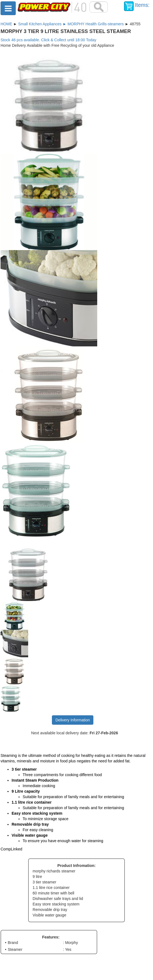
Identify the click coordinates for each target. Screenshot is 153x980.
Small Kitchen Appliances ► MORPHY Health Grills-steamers (71, 24)
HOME (6, 24)
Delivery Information (73, 720)
